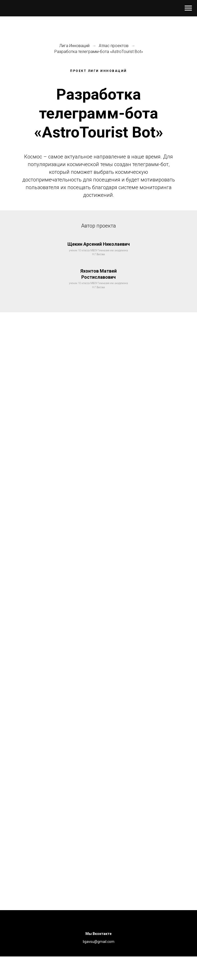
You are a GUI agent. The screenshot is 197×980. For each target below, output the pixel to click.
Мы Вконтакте (98, 934)
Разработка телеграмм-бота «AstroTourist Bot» (99, 52)
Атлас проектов (114, 46)
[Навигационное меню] (188, 8)
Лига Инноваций (74, 46)
